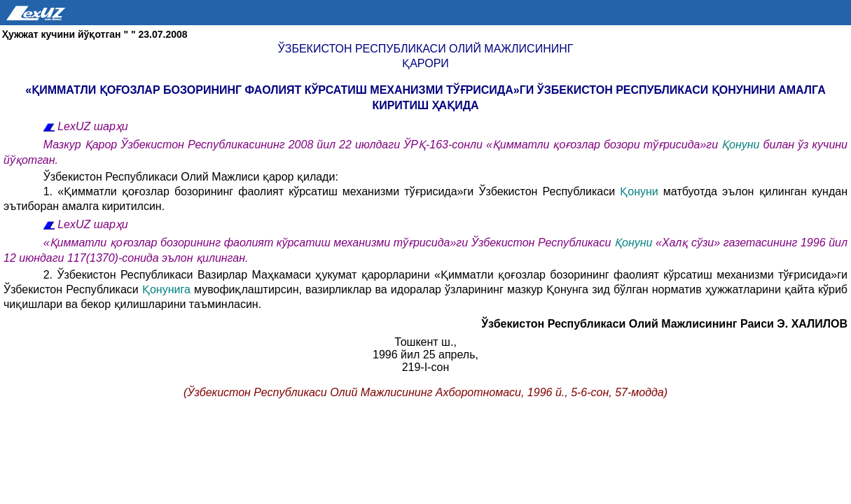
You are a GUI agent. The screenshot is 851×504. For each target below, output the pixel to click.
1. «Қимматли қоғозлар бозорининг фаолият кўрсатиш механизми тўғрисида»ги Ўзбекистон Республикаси (332, 191)
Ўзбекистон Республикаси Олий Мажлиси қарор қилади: (191, 177)
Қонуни (740, 145)
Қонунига (166, 289)
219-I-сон (426, 367)
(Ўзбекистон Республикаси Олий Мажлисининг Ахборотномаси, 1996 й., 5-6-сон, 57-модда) (425, 392)
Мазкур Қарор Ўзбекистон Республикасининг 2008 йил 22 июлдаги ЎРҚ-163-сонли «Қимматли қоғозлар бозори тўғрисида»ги (382, 145)
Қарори (425, 63)
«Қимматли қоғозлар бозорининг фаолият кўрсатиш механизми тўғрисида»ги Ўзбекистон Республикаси (329, 243)
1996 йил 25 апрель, (425, 355)
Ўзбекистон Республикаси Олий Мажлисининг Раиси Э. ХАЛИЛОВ (664, 324)
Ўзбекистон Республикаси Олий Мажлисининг (426, 49)
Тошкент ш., (425, 342)
